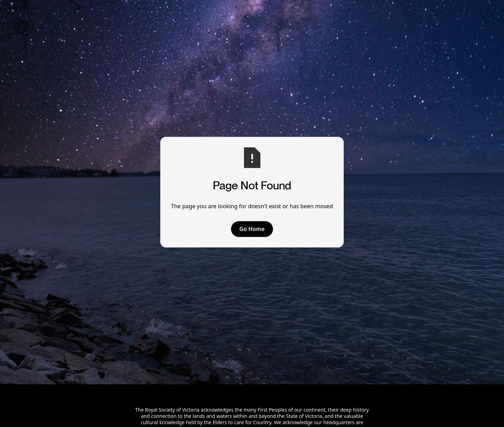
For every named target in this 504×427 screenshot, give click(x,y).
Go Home (252, 229)
